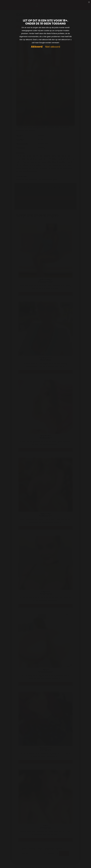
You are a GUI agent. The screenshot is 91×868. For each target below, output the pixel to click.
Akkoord (37, 47)
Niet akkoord (53, 47)
